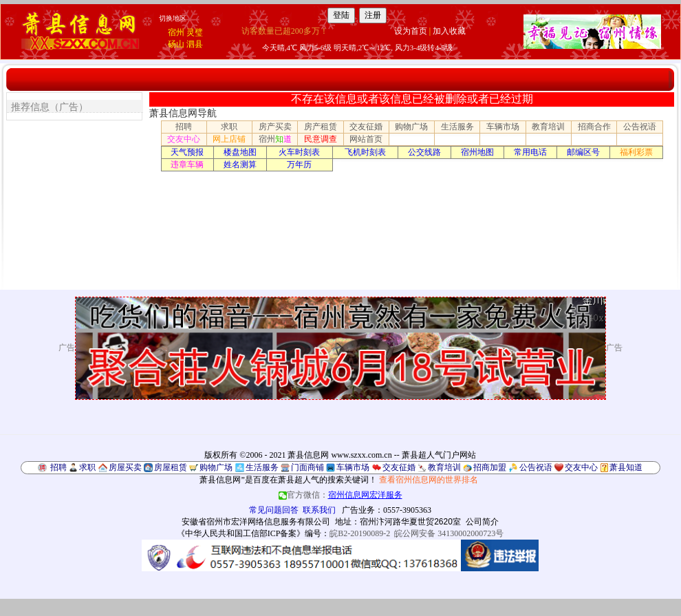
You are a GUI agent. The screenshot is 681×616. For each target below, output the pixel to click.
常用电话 (530, 152)
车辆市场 (503, 127)
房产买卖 (275, 127)
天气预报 (187, 152)
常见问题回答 (274, 510)
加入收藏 (449, 31)
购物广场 (411, 127)
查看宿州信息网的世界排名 (429, 480)
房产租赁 (321, 127)
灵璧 (195, 32)
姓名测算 (240, 164)
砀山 (176, 44)
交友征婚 (366, 127)
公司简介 (482, 522)
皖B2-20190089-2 (360, 533)
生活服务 (457, 127)
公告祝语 (640, 127)
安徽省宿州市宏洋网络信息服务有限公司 (256, 522)
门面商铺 (307, 467)
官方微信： (340, 495)
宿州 (176, 32)
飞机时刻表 (365, 152)
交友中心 (184, 139)
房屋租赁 (171, 467)
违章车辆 (187, 164)
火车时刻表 (299, 152)
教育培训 (548, 127)
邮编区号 (583, 152)
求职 (229, 127)
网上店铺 (229, 139)
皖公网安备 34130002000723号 (449, 533)
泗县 (195, 44)
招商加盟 (490, 467)
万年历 (299, 164)
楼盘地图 (240, 152)
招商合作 (594, 127)
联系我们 (319, 510)
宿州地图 (477, 152)
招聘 (184, 127)
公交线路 (424, 152)
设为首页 (411, 31)
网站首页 (366, 139)
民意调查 (321, 139)
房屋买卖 (125, 467)
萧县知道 (626, 467)
